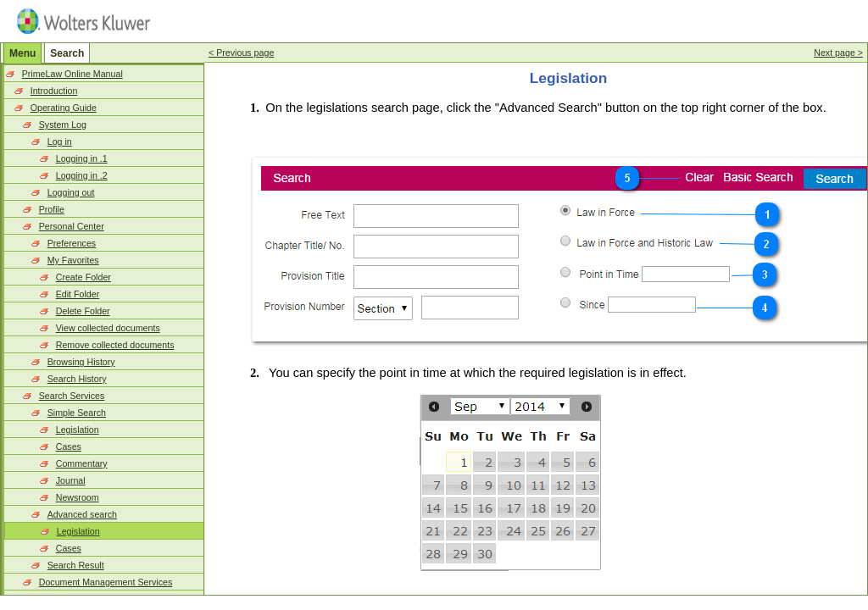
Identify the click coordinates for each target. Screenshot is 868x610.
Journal (71, 480)
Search (67, 53)
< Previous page (241, 53)
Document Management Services (106, 582)
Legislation (78, 430)
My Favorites (73, 260)
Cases (69, 446)
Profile (52, 209)
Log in (60, 141)
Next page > (838, 53)
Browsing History (81, 362)
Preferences (72, 243)
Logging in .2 (82, 175)
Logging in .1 (82, 158)
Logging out (71, 192)
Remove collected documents (115, 345)
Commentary (82, 463)
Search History (77, 379)
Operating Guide (64, 108)
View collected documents (108, 328)
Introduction (54, 91)
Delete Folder (83, 311)
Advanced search (82, 514)
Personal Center (72, 226)
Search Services (72, 396)
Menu (22, 53)
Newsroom (78, 497)
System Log (63, 125)
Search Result (76, 565)
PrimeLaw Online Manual (72, 74)
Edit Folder (78, 294)
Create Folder (83, 277)
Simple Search (77, 413)
